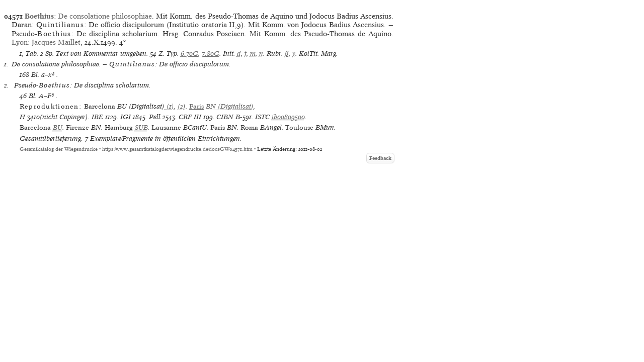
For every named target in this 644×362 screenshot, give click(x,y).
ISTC (262, 117)
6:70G (189, 54)
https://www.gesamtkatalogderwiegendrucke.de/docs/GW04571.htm (177, 149)
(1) (169, 106)
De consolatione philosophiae (105, 16)
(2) (182, 106)
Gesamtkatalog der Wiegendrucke (59, 149)
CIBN (225, 117)
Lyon (20, 42)
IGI (126, 117)
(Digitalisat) (221, 106)
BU (58, 127)
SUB (141, 127)
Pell (155, 117)
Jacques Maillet (56, 42)
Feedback (380, 158)
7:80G (211, 54)
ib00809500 (288, 117)
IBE (97, 117)
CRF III (190, 117)
